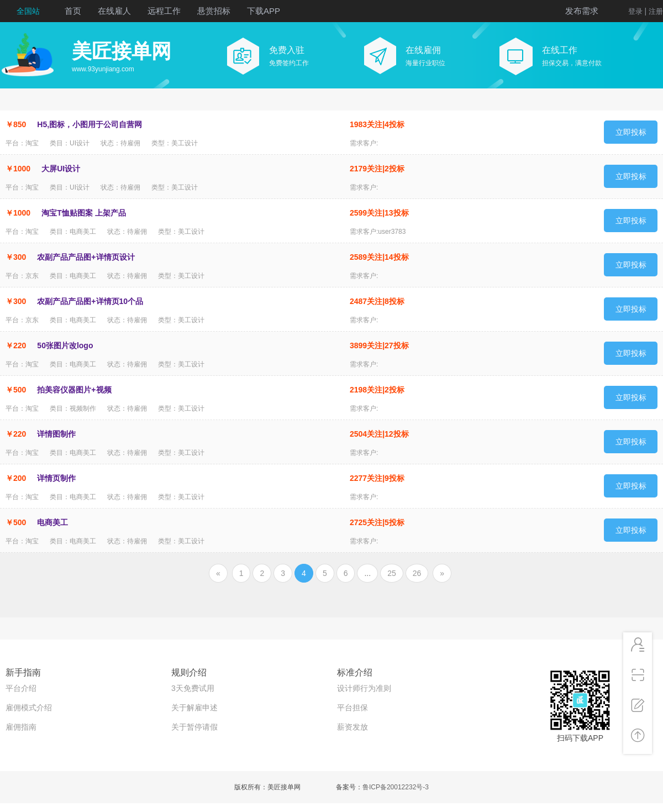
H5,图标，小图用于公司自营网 (90, 124)
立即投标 (631, 132)
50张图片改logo (65, 345)
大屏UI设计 (61, 169)
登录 (635, 11)
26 (417, 573)
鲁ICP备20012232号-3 (396, 787)
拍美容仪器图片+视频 (74, 390)
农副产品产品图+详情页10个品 (90, 301)
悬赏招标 (214, 11)
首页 (73, 11)
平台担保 (352, 708)
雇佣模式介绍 (29, 708)
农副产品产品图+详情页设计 (86, 257)
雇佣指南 (21, 727)
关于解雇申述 (194, 708)
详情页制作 (56, 478)
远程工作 (164, 11)
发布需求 (582, 11)
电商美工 (52, 522)
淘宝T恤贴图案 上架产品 (83, 213)
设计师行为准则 (364, 688)
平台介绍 (21, 688)
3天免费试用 (193, 688)
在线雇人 (114, 11)
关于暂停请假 (194, 727)
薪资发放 (352, 727)
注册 (656, 11)
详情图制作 (56, 434)
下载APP (264, 11)
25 (392, 573)
